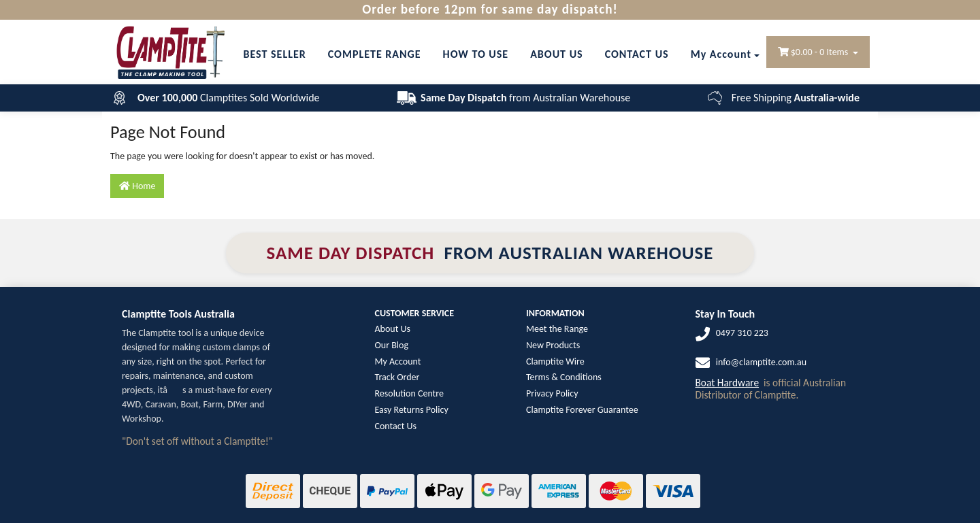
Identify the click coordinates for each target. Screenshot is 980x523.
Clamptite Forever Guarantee (582, 410)
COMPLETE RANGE (375, 54)
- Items (814, 52)
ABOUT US (556, 54)
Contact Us (396, 426)
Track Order (397, 377)
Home (137, 186)
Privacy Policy (552, 393)
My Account (398, 361)
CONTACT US (637, 54)
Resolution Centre (409, 393)
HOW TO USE (476, 54)
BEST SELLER (274, 54)
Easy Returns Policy (412, 410)
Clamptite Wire (555, 361)
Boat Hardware (728, 383)
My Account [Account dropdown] (721, 54)
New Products (553, 345)
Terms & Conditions (564, 377)
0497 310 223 (742, 333)
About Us (393, 329)
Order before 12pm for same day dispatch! (490, 9)
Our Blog (392, 345)
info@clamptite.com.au (762, 362)
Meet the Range (557, 329)
